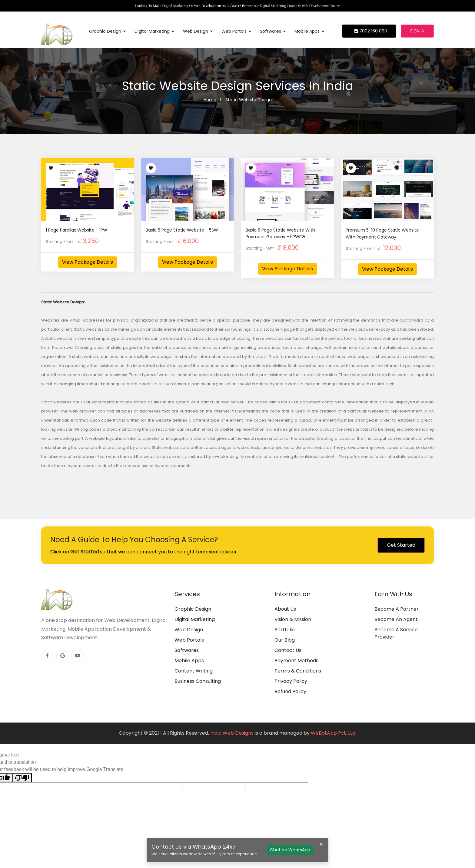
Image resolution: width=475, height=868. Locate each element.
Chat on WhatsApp (290, 850)
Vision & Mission (293, 619)
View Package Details (88, 262)
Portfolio (285, 630)
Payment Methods (296, 661)
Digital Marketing (154, 31)
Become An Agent (396, 619)
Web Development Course (321, 6)
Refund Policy (290, 691)
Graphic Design (107, 31)
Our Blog (285, 640)
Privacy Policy (291, 681)
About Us (285, 609)
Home (210, 100)
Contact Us (288, 650)
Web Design (198, 31)
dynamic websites (313, 447)
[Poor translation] (22, 778)
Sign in (417, 31)
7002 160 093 (371, 31)
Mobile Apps (309, 31)
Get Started (401, 545)
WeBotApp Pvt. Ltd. (334, 733)
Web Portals (236, 31)
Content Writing (194, 671)
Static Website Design (249, 100)
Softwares (273, 31)
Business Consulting (198, 681)
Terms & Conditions (298, 671)
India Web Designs (232, 733)
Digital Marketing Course (278, 6)
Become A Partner (397, 609)
